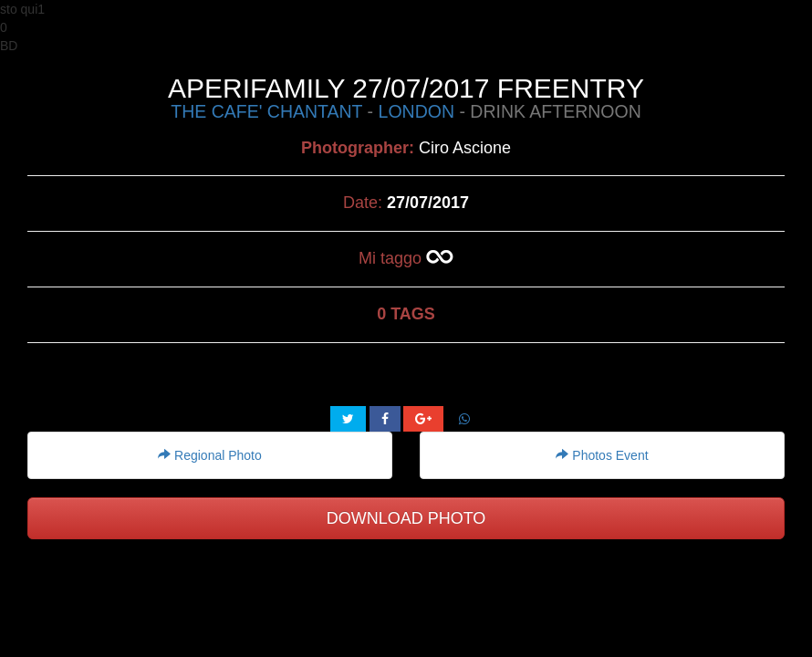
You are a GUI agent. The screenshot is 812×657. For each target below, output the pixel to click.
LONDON (416, 111)
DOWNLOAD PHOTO (406, 518)
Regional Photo (210, 455)
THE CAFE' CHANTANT (266, 111)
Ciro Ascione (465, 148)
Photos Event (602, 455)
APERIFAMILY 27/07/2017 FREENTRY (406, 88)
